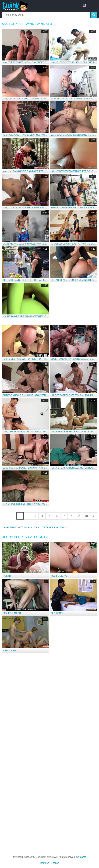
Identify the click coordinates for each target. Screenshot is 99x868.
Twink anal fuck (30, 527)
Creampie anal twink (55, 527)
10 (86, 516)
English (55, 863)
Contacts (81, 857)
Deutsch (45, 863)
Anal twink (10, 527)
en (84, 6)
